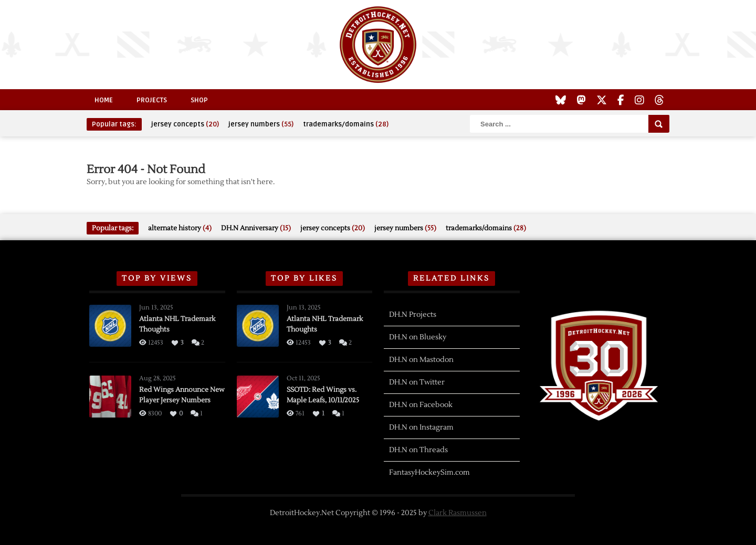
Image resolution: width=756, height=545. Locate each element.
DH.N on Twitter (417, 382)
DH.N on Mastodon (421, 360)
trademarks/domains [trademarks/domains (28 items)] (346, 124)
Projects (152, 100)
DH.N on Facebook (421, 405)
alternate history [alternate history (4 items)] (180, 228)
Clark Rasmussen (458, 513)
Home (104, 100)
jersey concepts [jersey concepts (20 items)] (185, 124)
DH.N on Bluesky (418, 337)
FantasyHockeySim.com (429, 473)
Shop (199, 100)
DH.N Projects (413, 315)
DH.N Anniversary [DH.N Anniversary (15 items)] (256, 228)
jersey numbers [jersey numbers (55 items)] (261, 124)
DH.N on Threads (418, 450)
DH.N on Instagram (421, 428)
